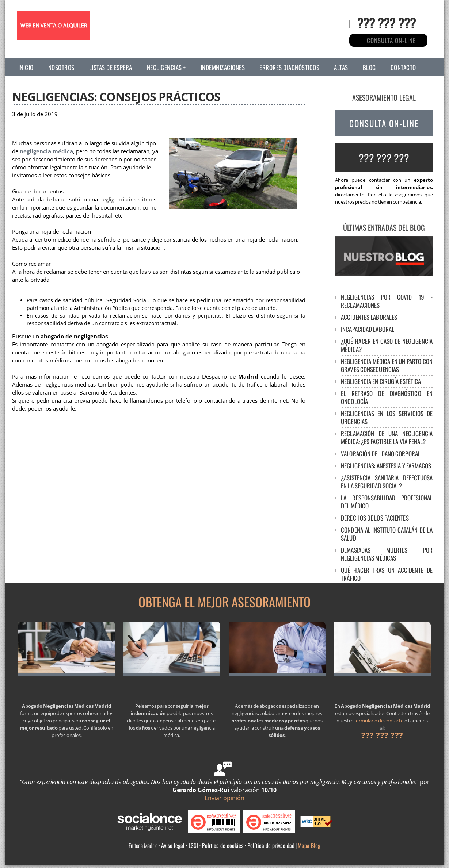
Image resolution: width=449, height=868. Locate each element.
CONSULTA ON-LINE (384, 123)
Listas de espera (111, 67)
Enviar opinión (224, 798)
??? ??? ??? (387, 22)
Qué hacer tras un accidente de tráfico (387, 574)
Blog (369, 67)
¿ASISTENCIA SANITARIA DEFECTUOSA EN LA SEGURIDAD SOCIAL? (387, 482)
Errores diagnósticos (289, 67)
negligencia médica (46, 151)
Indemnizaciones (223, 67)
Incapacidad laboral (368, 329)
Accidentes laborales (369, 317)
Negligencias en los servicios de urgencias (387, 417)
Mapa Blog (309, 845)
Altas (341, 67)
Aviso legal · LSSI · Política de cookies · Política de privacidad (228, 845)
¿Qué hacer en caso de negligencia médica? (387, 345)
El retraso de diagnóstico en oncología (387, 397)
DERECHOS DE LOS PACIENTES (375, 518)
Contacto (403, 67)
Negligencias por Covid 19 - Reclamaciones (387, 301)
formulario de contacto (379, 721)
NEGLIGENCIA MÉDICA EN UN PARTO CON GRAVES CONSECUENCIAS (387, 365)
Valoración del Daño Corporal (381, 454)
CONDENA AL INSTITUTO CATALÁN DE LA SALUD (387, 534)
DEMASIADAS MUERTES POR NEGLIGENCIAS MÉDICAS (387, 554)
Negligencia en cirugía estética (381, 381)
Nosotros (61, 67)
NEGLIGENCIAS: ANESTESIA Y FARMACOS (386, 466)
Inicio (26, 67)
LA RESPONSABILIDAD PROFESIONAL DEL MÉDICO (387, 502)
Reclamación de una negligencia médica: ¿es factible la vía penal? (387, 437)
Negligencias (164, 67)
